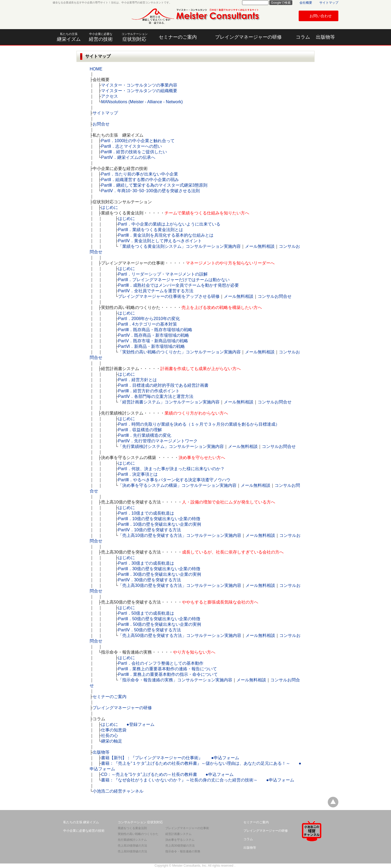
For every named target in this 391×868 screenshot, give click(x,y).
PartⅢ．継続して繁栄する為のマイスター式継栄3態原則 (154, 185)
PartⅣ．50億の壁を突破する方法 (149, 630)
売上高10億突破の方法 (132, 845)
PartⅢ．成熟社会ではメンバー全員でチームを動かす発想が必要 (178, 285)
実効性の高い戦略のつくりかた (138, 834)
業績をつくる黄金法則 (132, 828)
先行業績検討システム (132, 840)
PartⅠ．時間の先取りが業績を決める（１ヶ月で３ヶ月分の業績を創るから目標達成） (199, 424)
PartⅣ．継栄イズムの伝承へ (128, 157)
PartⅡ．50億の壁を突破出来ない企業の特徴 (159, 619)
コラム (303, 37)
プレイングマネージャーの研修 (248, 37)
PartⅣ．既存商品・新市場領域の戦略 (153, 335)
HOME (96, 69)
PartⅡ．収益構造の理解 (140, 430)
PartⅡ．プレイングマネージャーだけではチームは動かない (174, 280)
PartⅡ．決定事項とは (138, 474)
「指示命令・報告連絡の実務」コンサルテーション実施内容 (175, 680)
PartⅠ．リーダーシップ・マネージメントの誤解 (163, 274)
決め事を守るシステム (180, 840)
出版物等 (325, 37)
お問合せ (101, 124)
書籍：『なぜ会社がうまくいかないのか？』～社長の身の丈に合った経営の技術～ (179, 780)
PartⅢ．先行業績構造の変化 (144, 435)
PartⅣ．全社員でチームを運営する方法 (156, 291)
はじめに (110, 207)
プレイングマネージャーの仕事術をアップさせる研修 (169, 296)
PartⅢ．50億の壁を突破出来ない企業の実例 (160, 624)
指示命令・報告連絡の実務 (183, 851)
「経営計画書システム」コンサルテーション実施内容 (169, 402)
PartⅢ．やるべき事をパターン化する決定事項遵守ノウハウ (174, 480)
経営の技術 (101, 37)
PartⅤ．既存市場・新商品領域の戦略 (153, 341)
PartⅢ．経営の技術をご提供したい (134, 152)
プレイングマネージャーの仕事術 (187, 828)
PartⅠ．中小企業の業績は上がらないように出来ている (169, 224)
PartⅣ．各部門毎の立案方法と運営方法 (156, 396)
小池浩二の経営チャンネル (118, 791)
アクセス (110, 96)
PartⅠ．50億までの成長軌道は (146, 613)
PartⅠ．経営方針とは (137, 380)
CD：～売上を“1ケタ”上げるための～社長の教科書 (149, 774)
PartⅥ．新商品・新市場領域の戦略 (151, 346)
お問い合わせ (321, 16)
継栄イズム (69, 37)
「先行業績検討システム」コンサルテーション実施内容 (171, 446)
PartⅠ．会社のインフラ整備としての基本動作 (161, 663)
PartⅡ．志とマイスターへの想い (131, 146)
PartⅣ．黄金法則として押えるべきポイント (160, 241)
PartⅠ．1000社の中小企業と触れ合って (138, 141)
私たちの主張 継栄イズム (81, 822)
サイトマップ (329, 3)
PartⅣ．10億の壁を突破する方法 (149, 530)
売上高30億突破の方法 (180, 845)
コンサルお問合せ (275, 296)
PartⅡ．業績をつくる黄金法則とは (150, 230)
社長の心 (110, 736)
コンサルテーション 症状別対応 (140, 822)
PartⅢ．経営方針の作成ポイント (149, 391)
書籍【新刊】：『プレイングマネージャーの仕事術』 (152, 758)
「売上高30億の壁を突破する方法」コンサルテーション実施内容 (180, 585)
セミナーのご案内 (178, 37)
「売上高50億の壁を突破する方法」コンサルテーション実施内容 (180, 635)
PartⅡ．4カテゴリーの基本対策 (147, 324)
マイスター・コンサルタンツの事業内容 (139, 85)
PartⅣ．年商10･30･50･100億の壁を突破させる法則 (150, 191)
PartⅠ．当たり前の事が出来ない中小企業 (139, 174)
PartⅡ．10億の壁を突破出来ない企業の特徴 (159, 519)
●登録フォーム (140, 724)
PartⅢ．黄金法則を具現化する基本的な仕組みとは (166, 235)
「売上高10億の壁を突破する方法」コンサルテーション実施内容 (180, 535)
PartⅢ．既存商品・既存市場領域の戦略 (155, 330)
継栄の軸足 (112, 741)
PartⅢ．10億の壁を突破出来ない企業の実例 (160, 524)
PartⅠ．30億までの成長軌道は (146, 563)
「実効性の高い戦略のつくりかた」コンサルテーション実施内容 (179, 352)
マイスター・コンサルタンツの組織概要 (139, 91)
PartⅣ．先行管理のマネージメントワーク (158, 441)
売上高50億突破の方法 (132, 851)
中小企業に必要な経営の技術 (84, 831)
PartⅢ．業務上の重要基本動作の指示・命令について (168, 674)
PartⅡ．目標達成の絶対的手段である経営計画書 (163, 385)
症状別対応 (135, 37)
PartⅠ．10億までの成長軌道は (146, 513)
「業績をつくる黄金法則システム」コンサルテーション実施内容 (179, 246)
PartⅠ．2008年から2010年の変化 (149, 319)
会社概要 (306, 3)
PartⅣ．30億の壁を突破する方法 (149, 580)
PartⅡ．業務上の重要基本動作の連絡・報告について (167, 669)
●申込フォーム (225, 758)
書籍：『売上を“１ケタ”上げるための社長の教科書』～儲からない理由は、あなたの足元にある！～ (196, 763)
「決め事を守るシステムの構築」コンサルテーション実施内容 (177, 485)
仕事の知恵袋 (114, 730)
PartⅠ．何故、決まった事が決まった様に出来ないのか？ (171, 469)
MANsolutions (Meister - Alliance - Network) (142, 102)
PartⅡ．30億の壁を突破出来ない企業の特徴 (159, 569)
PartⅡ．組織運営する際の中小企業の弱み (140, 180)
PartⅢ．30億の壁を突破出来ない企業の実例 (160, 574)
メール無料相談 (260, 246)
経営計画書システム (178, 834)
